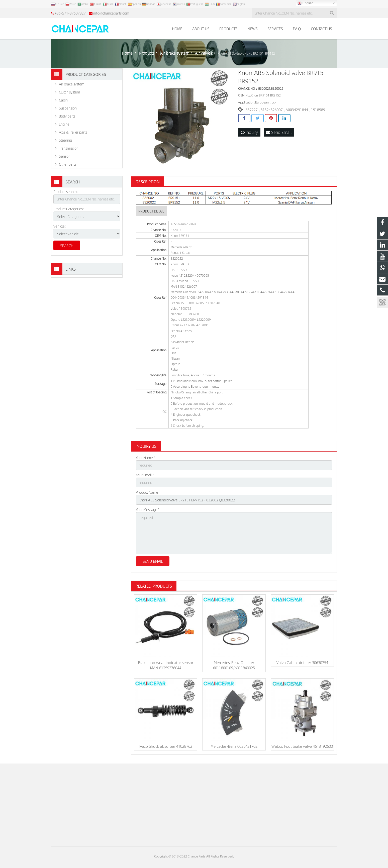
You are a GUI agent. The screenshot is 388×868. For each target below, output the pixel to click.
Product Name (147, 492)
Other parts (68, 164)
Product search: (66, 191)
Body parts (67, 116)
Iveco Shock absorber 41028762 (166, 746)
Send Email (279, 132)
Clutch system (69, 92)
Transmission (69, 148)
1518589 (318, 110)
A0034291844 (297, 110)
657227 (252, 110)
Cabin (63, 100)
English (305, 3)
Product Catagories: (69, 209)
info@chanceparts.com (111, 13)
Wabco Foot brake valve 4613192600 (302, 746)
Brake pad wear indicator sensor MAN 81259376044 (166, 665)
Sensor (64, 156)
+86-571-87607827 (70, 13)
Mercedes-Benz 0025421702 (234, 746)
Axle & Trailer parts (73, 132)
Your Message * (148, 509)
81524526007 (272, 110)
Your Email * (145, 475)
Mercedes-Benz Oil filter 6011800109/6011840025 (234, 665)
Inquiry (249, 132)
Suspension (68, 108)
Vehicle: (60, 226)
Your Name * (145, 458)
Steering (65, 140)
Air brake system (72, 84)
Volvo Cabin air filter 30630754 (302, 662)
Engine (64, 124)
